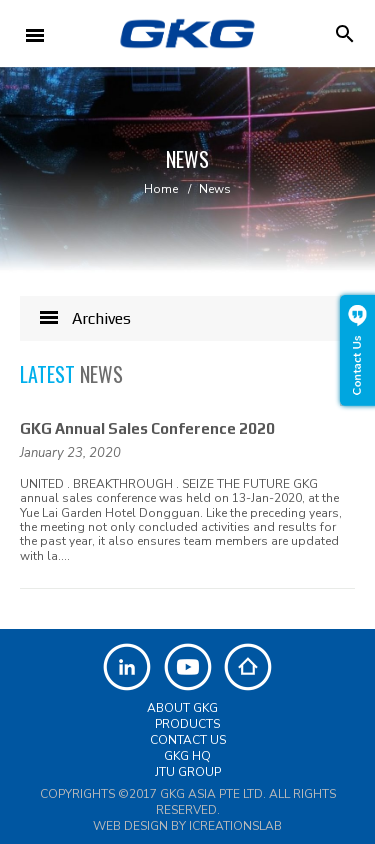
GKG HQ (187, 756)
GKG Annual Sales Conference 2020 (147, 428)
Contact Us (188, 740)
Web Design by (187, 826)
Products (187, 724)
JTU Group (188, 772)
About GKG (182, 708)
